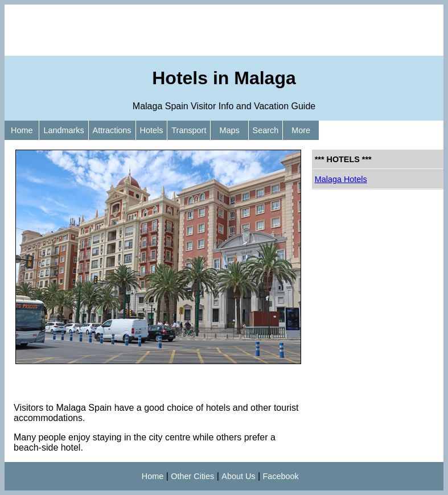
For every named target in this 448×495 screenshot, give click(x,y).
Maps (229, 130)
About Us (238, 476)
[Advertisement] (224, 30)
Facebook (281, 476)
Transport (189, 130)
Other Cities (192, 476)
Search (266, 130)
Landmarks (63, 130)
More (301, 130)
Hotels (152, 130)
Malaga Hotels (341, 179)
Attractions (112, 130)
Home (22, 130)
